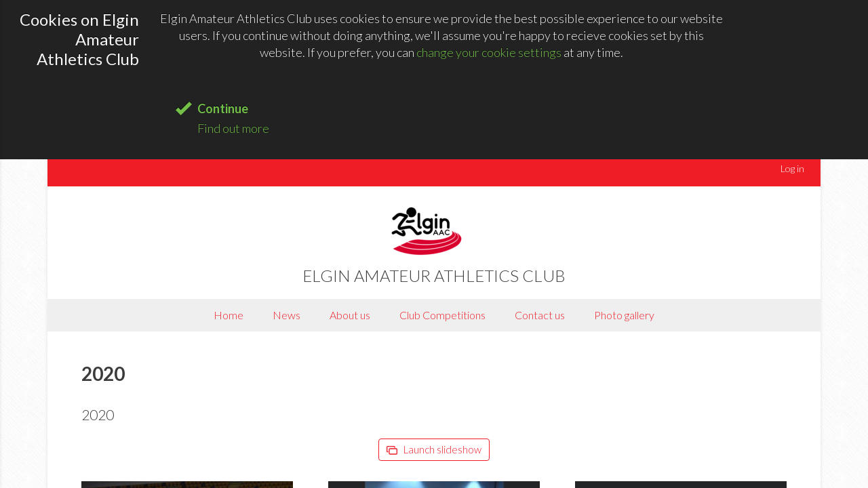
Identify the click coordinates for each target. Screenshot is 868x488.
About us (350, 315)
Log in (792, 168)
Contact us (540, 315)
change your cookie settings (489, 52)
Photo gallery (624, 315)
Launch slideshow (434, 449)
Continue (223, 108)
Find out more (233, 128)
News (287, 315)
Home (229, 315)
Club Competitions (442, 315)
